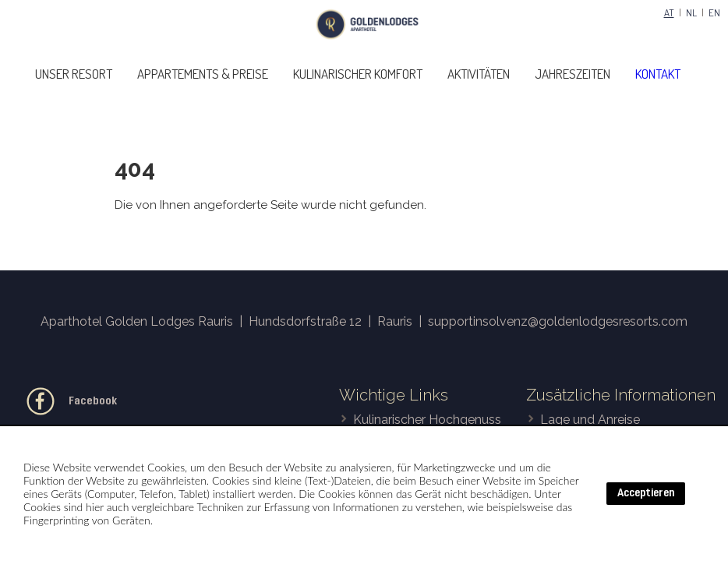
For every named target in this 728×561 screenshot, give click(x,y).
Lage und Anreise (590, 420)
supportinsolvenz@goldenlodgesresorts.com (558, 321)
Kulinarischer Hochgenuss (427, 420)
